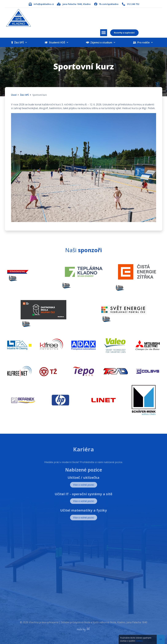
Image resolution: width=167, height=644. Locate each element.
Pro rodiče (143, 42)
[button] (104, 33)
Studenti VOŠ (56, 42)
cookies (139, 641)
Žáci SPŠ (19, 42)
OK (161, 639)
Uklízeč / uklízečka (83, 477)
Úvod (14, 95)
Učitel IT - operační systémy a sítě (83, 494)
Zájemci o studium (101, 42)
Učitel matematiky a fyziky (84, 510)
